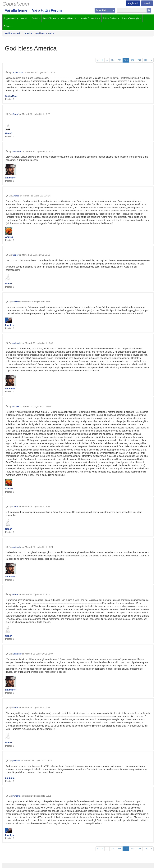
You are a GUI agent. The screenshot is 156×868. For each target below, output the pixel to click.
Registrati (133, 3)
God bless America (45, 33)
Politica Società (110, 18)
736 (126, 60)
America (28, 33)
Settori (35, 18)
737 (133, 60)
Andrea (16, 196)
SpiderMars (18, 72)
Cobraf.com (16, 4)
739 (146, 60)
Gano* (15, 114)
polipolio (16, 761)
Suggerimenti (9, 18)
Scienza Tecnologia (130, 18)
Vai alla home (16, 10)
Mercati (24, 18)
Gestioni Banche (69, 18)
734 (113, 60)
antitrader (17, 151)
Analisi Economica (89, 18)
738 (139, 60)
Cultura (7, 26)
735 (119, 60)
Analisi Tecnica (50, 18)
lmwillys (16, 302)
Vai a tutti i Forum (47, 10)
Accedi (147, 3)
